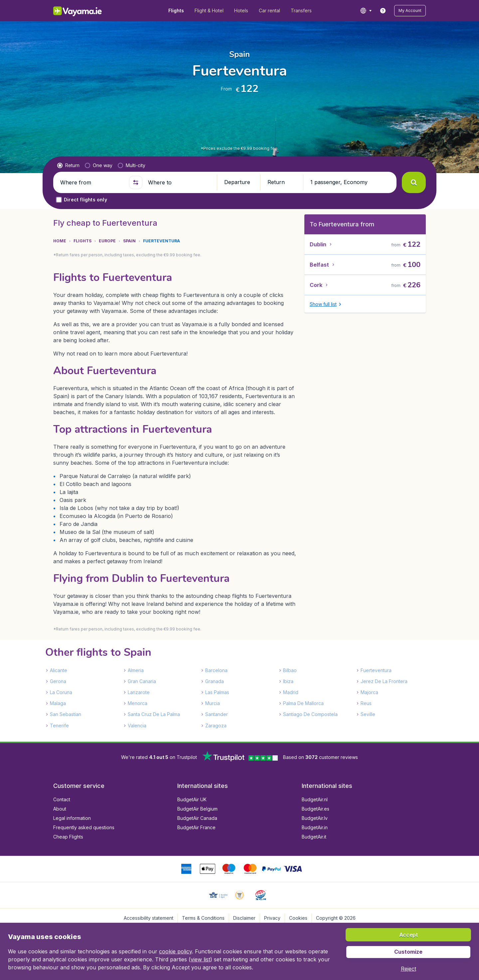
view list (200, 959)
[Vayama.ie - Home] (87, 11)
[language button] (366, 11)
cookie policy (175, 951)
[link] (383, 11)
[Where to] (180, 182)
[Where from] (92, 182)
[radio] (68, 165)
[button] (410, 11)
